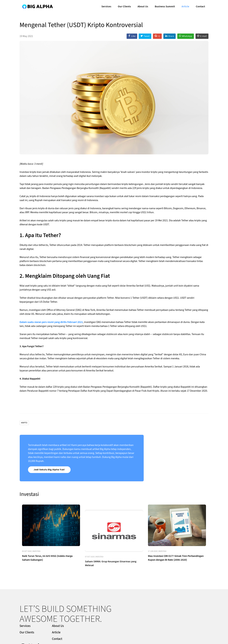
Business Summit (165, 6)
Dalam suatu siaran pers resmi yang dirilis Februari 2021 (51, 322)
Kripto (24, 423)
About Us (142, 6)
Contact (200, 6)
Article (185, 6)
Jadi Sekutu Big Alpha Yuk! (49, 470)
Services (106, 6)
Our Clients (124, 6)
